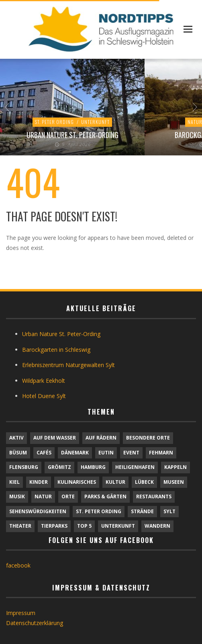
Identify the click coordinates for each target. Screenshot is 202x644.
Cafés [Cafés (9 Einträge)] (44, 453)
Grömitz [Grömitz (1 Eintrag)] (59, 467)
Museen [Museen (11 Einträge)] (174, 482)
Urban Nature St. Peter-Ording (72, 135)
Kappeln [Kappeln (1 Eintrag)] (175, 467)
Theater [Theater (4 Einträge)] (20, 526)
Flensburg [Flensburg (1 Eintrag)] (24, 467)
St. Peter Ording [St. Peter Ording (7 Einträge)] (99, 511)
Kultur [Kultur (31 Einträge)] (115, 482)
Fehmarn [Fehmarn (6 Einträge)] (161, 453)
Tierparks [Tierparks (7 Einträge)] (54, 526)
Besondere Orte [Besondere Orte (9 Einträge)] (148, 438)
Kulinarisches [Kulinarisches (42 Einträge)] (77, 482)
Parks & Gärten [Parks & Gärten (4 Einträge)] (105, 496)
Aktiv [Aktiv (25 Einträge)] (16, 438)
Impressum (21, 613)
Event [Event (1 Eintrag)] (131, 453)
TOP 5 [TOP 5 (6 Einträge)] (84, 526)
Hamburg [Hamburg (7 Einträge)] (93, 467)
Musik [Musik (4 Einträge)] (17, 496)
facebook (18, 565)
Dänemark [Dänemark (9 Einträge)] (75, 453)
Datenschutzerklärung (35, 623)
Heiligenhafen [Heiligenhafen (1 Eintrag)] (135, 467)
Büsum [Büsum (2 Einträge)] (18, 453)
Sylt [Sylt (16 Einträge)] (169, 511)
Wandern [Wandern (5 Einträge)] (157, 526)
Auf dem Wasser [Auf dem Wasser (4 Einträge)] (55, 438)
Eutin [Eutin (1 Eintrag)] (106, 453)
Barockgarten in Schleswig (56, 350)
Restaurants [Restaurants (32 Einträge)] (154, 496)
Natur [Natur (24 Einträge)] (43, 496)
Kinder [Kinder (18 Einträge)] (39, 482)
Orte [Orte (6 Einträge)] (68, 496)
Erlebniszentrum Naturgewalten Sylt (68, 365)
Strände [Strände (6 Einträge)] (142, 511)
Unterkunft (95, 122)
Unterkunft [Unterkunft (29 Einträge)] (118, 526)
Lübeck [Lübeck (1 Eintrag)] (144, 482)
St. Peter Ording (54, 122)
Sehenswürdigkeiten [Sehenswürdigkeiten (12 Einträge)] (38, 511)
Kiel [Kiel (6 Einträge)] (14, 482)
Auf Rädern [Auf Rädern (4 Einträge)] (101, 438)
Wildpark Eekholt (44, 381)
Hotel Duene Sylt (44, 396)
